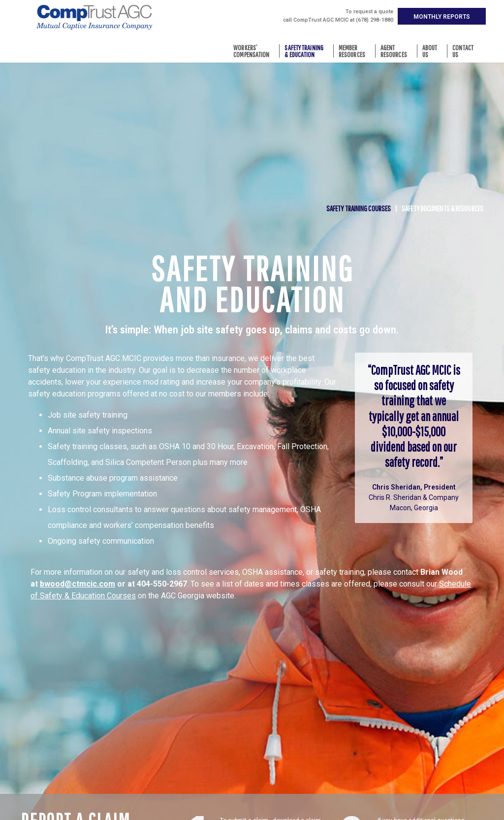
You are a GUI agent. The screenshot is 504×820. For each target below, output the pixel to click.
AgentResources (396, 51)
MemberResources (354, 51)
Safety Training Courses (359, 209)
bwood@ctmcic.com (78, 584)
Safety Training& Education (306, 51)
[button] (442, 16)
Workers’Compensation (254, 51)
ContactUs (465, 51)
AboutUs (432, 51)
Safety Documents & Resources (442, 209)
